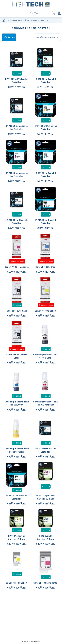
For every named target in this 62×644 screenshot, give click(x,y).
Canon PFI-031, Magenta (17, 270)
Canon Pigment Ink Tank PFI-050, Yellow (17, 454)
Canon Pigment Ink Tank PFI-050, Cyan (17, 407)
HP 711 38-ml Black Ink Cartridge (45, 222)
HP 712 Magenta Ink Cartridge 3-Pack (45, 501)
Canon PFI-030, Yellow (45, 315)
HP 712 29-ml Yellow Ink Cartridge (17, 81)
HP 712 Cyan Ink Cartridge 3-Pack (45, 542)
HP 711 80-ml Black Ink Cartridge (17, 501)
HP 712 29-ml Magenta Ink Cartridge (17, 129)
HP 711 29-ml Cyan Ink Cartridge (45, 176)
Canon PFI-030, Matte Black (17, 360)
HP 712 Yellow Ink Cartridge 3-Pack (17, 542)
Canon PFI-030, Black (17, 315)
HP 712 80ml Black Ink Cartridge (45, 454)
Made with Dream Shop (31, 641)
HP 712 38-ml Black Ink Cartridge (17, 222)
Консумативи (16, 21)
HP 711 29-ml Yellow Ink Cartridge (45, 129)
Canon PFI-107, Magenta (45, 589)
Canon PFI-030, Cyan (45, 271)
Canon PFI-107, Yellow (17, 590)
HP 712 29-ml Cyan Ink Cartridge (45, 81)
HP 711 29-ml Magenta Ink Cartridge (17, 176)
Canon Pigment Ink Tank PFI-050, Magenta (45, 407)
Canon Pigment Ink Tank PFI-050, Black (45, 360)
